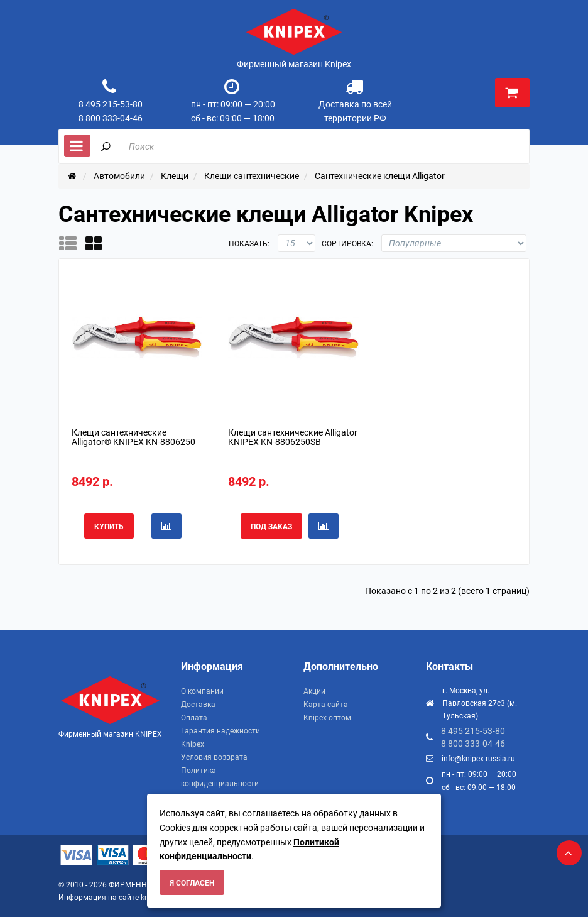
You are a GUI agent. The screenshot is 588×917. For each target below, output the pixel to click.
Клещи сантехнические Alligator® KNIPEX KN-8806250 (133, 437)
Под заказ (271, 527)
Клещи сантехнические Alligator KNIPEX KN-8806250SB (293, 437)
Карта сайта (326, 705)
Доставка (198, 705)
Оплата (194, 718)
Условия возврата (214, 757)
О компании (202, 691)
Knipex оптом (327, 718)
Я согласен (192, 883)
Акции (314, 691)
